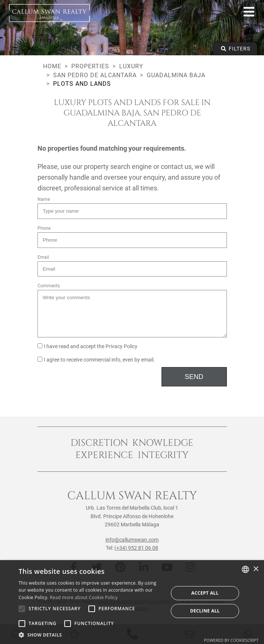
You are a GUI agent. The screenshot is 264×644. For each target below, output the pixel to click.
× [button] (256, 569)
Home (52, 66)
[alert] (132, 602)
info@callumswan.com (132, 540)
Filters (235, 49)
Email (43, 257)
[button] (91, 635)
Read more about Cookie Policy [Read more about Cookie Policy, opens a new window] (84, 597)
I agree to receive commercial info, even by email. (96, 360)
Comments (49, 286)
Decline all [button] (205, 611)
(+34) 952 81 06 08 (136, 548)
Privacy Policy (121, 346)
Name (44, 199)
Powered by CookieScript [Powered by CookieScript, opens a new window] (231, 640)
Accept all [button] (205, 593)
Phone (44, 228)
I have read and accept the (88, 346)
